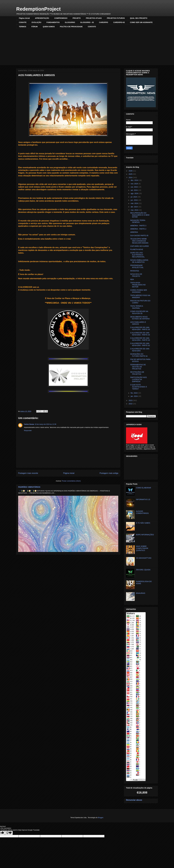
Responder (28, 430)
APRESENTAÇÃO (42, 18)
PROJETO (77, 18)
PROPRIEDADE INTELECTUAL (137, 266)
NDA (132, 279)
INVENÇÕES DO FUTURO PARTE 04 (139, 355)
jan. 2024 (134, 396)
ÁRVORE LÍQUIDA (143, 570)
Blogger (101, 818)
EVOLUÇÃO (36, 22)
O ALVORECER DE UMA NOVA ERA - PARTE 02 (140, 344)
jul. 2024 (134, 197)
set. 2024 (134, 190)
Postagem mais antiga (109, 473)
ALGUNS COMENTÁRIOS (142, 512)
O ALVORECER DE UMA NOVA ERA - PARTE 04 (140, 334)
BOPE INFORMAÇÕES (145, 535)
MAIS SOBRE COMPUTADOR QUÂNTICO (142, 548)
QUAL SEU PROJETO (139, 18)
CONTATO (92, 27)
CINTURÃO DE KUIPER (139, 246)
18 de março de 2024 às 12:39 (45, 424)
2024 (131, 177)
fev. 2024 (134, 393)
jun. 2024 (134, 200)
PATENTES (135, 271)
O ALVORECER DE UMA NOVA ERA (140, 350)
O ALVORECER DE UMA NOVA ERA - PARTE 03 (140, 339)
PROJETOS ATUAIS (94, 18)
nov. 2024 (134, 184)
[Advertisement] (87, 47)
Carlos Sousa (29, 424)
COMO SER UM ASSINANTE (141, 22)
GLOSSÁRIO (70, 22)
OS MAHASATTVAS (144, 558)
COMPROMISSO (61, 18)
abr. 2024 (134, 207)
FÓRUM (34, 27)
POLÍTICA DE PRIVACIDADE (71, 27)
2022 (131, 404)
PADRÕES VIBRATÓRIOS (29, 487)
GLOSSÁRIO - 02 (87, 22)
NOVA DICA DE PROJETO (136, 275)
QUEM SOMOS (49, 27)
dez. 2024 (135, 180)
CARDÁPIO (104, 22)
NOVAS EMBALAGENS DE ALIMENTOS (139, 261)
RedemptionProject (38, 9)
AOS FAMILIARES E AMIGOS (138, 323)
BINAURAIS (141, 593)
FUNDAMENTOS (53, 22)
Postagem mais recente (28, 473)
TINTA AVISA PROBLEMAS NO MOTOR (138, 285)
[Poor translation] (9, 833)
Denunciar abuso (134, 800)
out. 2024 (134, 187)
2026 (131, 171)
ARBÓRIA (134, 232)
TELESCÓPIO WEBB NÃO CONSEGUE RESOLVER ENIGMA (139, 241)
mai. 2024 (135, 203)
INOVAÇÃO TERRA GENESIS (138, 221)
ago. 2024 (135, 193)
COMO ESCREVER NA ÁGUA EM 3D (139, 312)
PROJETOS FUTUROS (116, 18)
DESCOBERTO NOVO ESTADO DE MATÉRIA (140, 318)
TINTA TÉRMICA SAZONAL (137, 307)
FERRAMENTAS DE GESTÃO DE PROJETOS (138, 367)
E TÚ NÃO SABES (143, 523)
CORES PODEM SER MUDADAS (139, 291)
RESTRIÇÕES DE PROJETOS (137, 373)
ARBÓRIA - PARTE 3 (138, 226)
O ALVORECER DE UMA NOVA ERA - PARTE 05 (140, 328)
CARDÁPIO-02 (119, 22)
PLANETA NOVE (137, 249)
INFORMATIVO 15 (143, 499)
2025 (131, 174)
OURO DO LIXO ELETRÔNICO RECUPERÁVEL (137, 255)
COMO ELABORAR (144, 488)
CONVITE (23, 22)
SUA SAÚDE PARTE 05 (139, 236)
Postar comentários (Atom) (71, 481)
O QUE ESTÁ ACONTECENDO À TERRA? (139, 387)
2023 (131, 400)
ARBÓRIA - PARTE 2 (138, 229)
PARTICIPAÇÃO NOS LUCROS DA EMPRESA (138, 379)
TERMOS (23, 27)
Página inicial (24, 18)
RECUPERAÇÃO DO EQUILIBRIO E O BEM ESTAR (140, 215)
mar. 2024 (135, 210)
